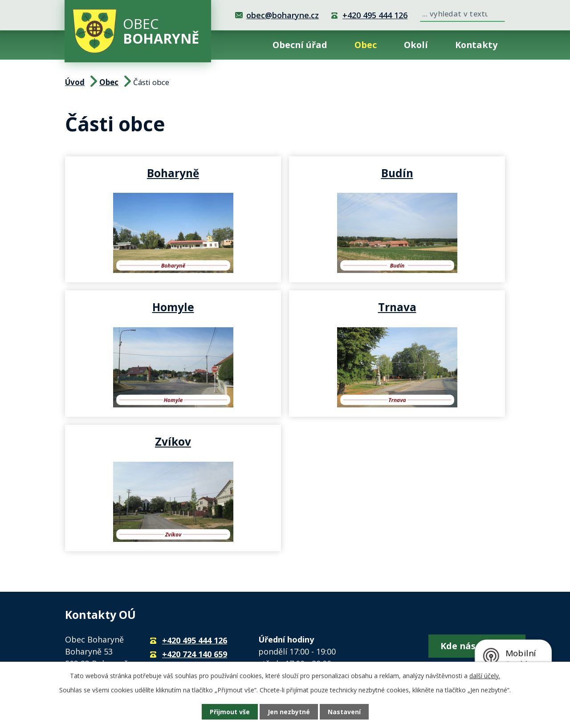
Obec (366, 45)
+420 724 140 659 (195, 654)
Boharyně (173, 173)
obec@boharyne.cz (283, 15)
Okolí (416, 45)
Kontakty (476, 45)
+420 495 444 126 (375, 15)
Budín (397, 173)
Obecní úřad (300, 45)
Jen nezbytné (289, 712)
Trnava (397, 307)
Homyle (173, 307)
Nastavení (344, 712)
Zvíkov (173, 441)
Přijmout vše (230, 712)
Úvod (240, 45)
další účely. (485, 676)
